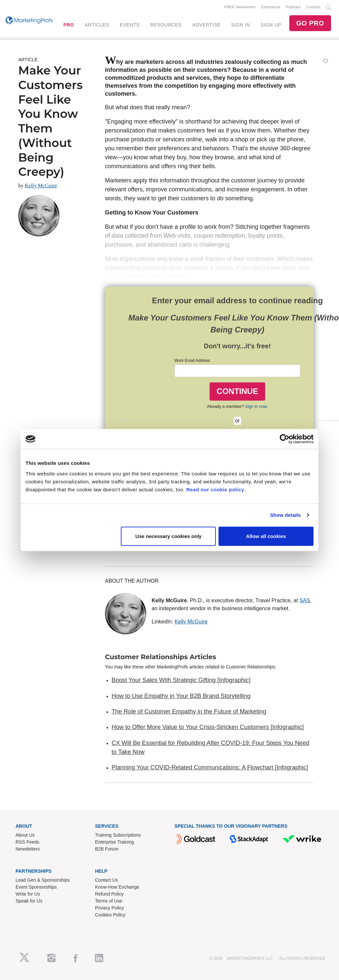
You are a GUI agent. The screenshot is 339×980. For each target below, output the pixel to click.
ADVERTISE (206, 25)
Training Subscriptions (118, 835)
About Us (25, 835)
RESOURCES (166, 25)
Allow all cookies (266, 536)
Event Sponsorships (36, 887)
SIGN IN (241, 25)
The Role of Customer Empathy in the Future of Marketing (189, 711)
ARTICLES (97, 25)
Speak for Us (29, 901)
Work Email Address (192, 361)
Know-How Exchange (117, 887)
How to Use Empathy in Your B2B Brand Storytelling (181, 696)
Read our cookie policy (215, 489)
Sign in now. (256, 406)
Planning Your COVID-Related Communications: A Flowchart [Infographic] (210, 767)
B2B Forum (107, 849)
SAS (305, 600)
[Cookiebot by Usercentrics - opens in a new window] (285, 439)
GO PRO (310, 23)
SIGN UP (271, 25)
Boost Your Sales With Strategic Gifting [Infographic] (181, 680)
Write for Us (28, 894)
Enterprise (271, 7)
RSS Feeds (27, 842)
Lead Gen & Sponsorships (43, 880)
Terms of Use (109, 901)
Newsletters (28, 849)
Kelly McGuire (41, 186)
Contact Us (106, 880)
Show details (286, 515)
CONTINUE (237, 391)
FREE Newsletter (240, 7)
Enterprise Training (115, 842)
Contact (313, 7)
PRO (69, 25)
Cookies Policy (110, 915)
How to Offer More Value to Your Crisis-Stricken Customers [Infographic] (208, 727)
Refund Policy (109, 894)
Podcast (293, 7)
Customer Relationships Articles (161, 657)
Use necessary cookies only (169, 536)
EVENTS (130, 25)
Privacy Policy (109, 908)
